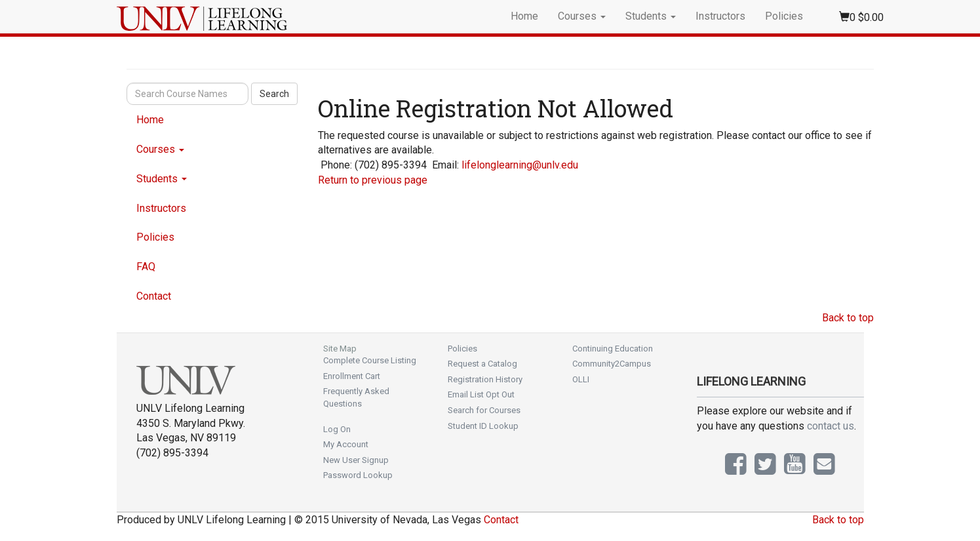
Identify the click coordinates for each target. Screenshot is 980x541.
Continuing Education (613, 349)
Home (524, 16)
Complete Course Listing (370, 360)
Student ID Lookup (483, 426)
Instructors (720, 16)
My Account (346, 444)
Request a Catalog (482, 364)
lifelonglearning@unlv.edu (520, 165)
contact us (831, 426)
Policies (784, 16)
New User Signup (356, 460)
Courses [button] (582, 16)
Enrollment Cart (352, 376)
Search (274, 94)
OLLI (581, 379)
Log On (337, 429)
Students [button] (651, 16)
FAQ (146, 267)
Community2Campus (612, 364)
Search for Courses (484, 410)
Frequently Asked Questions (356, 397)
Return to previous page (373, 180)
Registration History (485, 379)
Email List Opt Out (481, 394)
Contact (154, 296)
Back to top (848, 318)
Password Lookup (358, 475)
